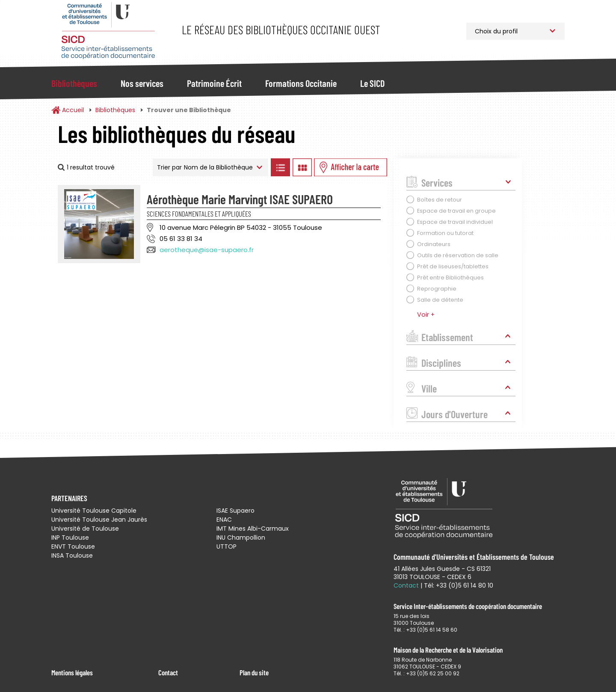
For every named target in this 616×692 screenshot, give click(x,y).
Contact (168, 672)
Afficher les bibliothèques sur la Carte (351, 167)
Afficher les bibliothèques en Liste (280, 167)
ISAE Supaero (235, 511)
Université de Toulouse (85, 529)
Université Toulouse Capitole (94, 511)
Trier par (169, 167)
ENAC (224, 520)
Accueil (73, 110)
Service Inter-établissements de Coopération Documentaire (108, 31)
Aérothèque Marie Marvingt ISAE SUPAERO (240, 199)
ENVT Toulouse (73, 546)
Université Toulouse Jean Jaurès (99, 520)
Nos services (142, 83)
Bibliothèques (74, 83)
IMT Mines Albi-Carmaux (253, 529)
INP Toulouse (70, 538)
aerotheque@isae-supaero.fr (207, 250)
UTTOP (227, 546)
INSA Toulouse (72, 555)
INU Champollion (241, 538)
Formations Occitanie (301, 83)
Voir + (426, 315)
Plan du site (254, 672)
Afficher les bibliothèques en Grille (302, 167)
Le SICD (372, 83)
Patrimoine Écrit (214, 83)
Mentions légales (72, 672)
